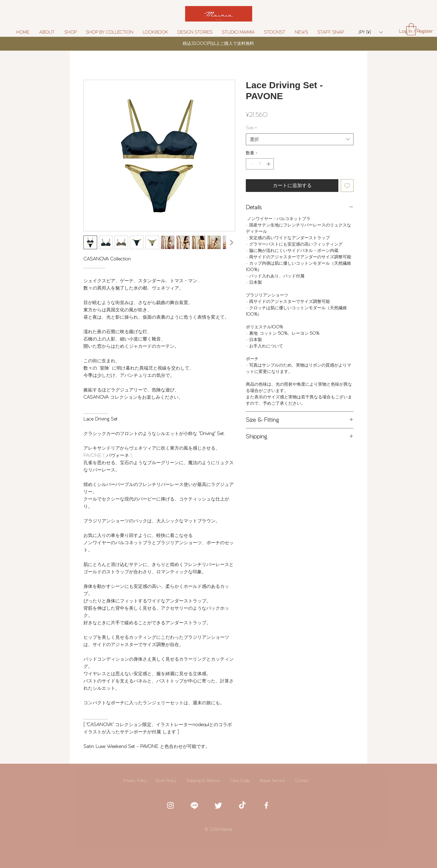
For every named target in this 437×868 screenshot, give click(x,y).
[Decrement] (251, 164)
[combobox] (300, 139)
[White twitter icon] (218, 805)
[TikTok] (242, 805)
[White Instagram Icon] (170, 805)
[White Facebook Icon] (266, 805)
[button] (110, 32)
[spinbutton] (260, 164)
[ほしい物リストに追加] (347, 186)
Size (251, 128)
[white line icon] (194, 805)
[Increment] (269, 164)
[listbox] (370, 32)
